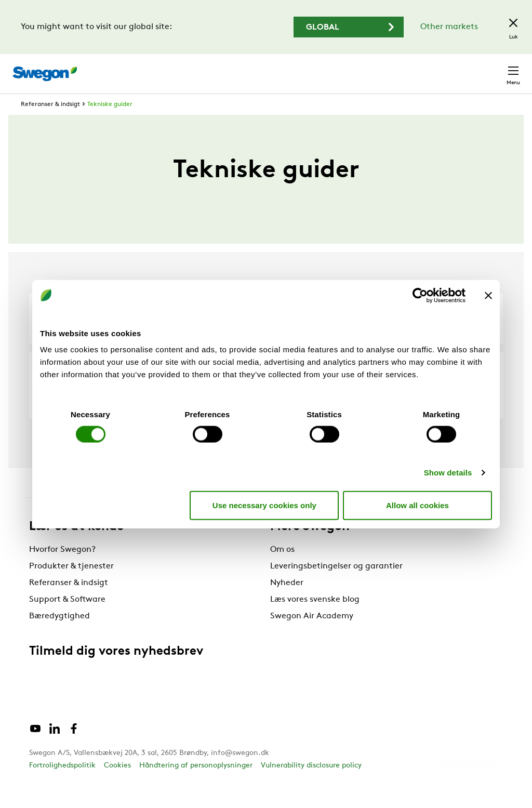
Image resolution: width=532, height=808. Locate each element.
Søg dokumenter (328, 69)
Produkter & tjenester (71, 586)
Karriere (390, 68)
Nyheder (287, 602)
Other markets (449, 27)
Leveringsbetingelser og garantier (336, 586)
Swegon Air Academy (312, 635)
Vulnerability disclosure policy (311, 785)
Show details (448, 473)
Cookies (117, 785)
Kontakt (495, 69)
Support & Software (67, 619)
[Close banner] (488, 295)
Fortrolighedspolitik (62, 785)
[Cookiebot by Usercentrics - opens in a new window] (420, 295)
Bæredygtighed (59, 635)
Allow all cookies (417, 505)
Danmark (441, 68)
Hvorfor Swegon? (62, 569)
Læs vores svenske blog (315, 619)
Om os (282, 569)
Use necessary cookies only (264, 505)
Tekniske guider (110, 124)
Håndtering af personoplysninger (196, 785)
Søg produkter (247, 68)
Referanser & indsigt (50, 124)
